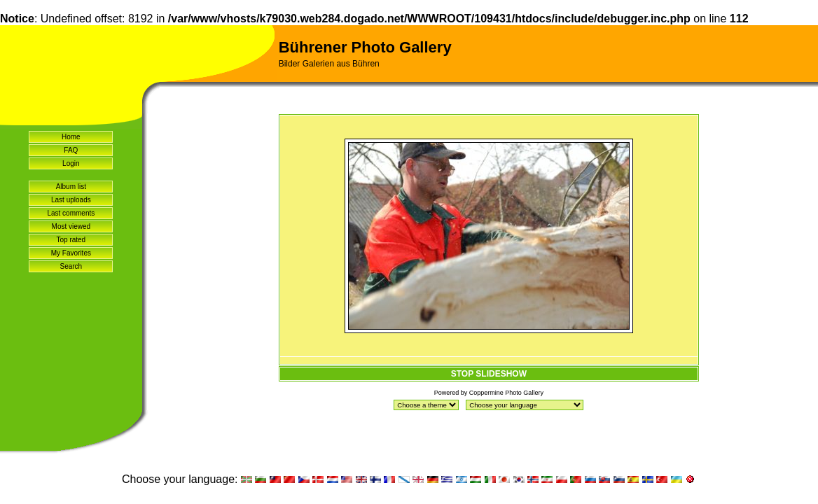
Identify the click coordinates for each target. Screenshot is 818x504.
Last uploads (71, 200)
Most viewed (71, 226)
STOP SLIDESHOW (489, 374)
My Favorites (71, 253)
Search (71, 266)
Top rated (71, 240)
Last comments (71, 213)
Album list (71, 187)
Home (71, 137)
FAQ (71, 150)
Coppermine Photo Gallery (506, 393)
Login (71, 163)
